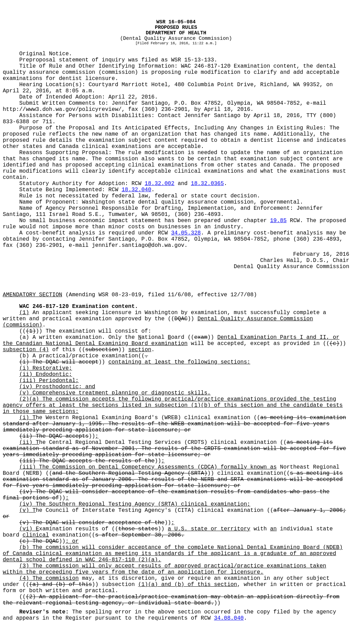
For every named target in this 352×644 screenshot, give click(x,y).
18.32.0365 (207, 184)
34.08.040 (229, 618)
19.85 (278, 221)
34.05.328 (186, 233)
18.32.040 (136, 190)
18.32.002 (159, 184)
